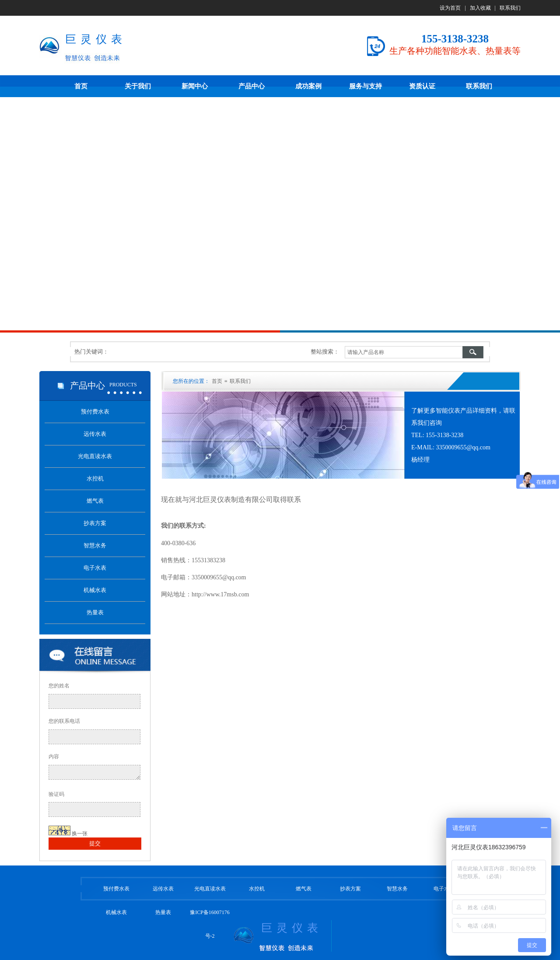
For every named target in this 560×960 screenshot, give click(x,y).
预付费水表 (116, 889)
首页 (217, 381)
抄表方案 (350, 889)
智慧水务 (397, 889)
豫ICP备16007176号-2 (210, 924)
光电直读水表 (210, 889)
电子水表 (444, 889)
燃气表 (304, 889)
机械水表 (116, 912)
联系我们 (510, 8)
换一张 (80, 834)
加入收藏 (480, 8)
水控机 (257, 889)
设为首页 (450, 8)
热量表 (163, 912)
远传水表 (163, 889)
